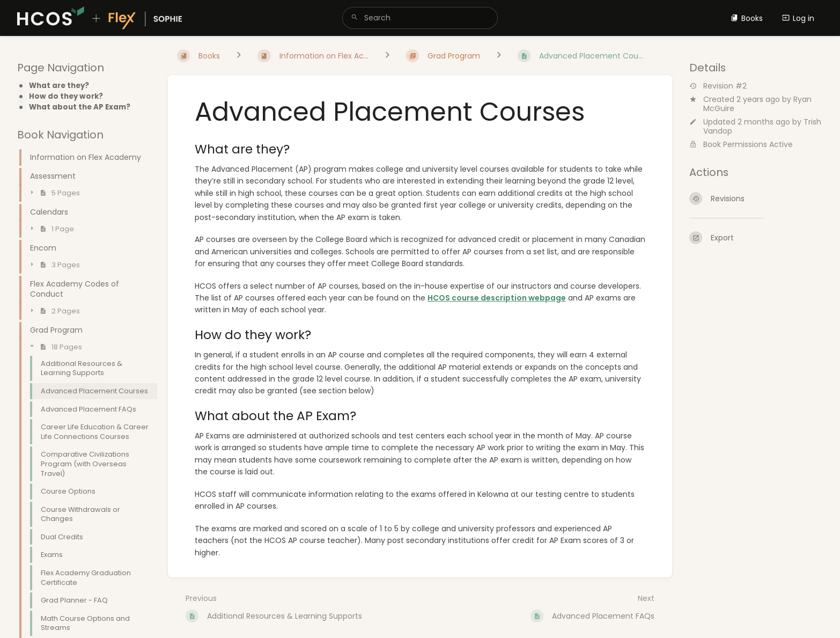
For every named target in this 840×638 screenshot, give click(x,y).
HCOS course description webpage (497, 298)
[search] (420, 18)
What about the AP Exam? (80, 107)
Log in (798, 18)
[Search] (355, 18)
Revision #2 (718, 86)
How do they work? (66, 97)
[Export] (756, 238)
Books (747, 18)
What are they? (59, 86)
